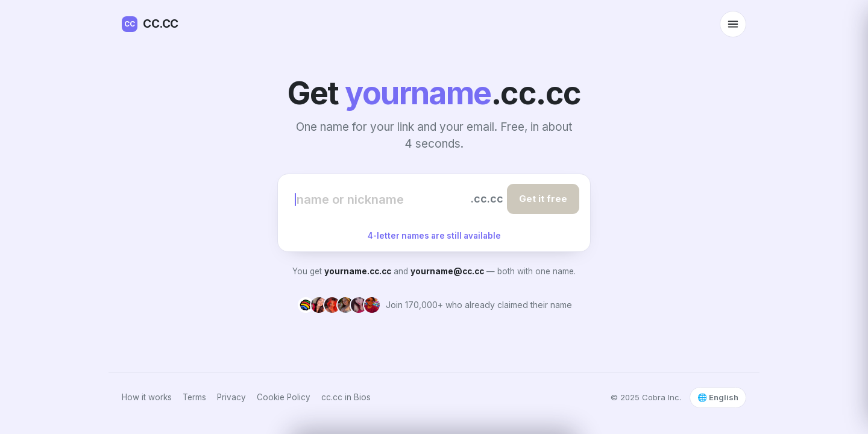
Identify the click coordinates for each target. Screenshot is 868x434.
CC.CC (150, 24)
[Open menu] (733, 24)
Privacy (231, 397)
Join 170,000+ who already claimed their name (479, 305)
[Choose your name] (381, 199)
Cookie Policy (284, 397)
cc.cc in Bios (346, 397)
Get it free (543, 199)
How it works (147, 397)
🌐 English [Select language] (718, 397)
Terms (194, 397)
